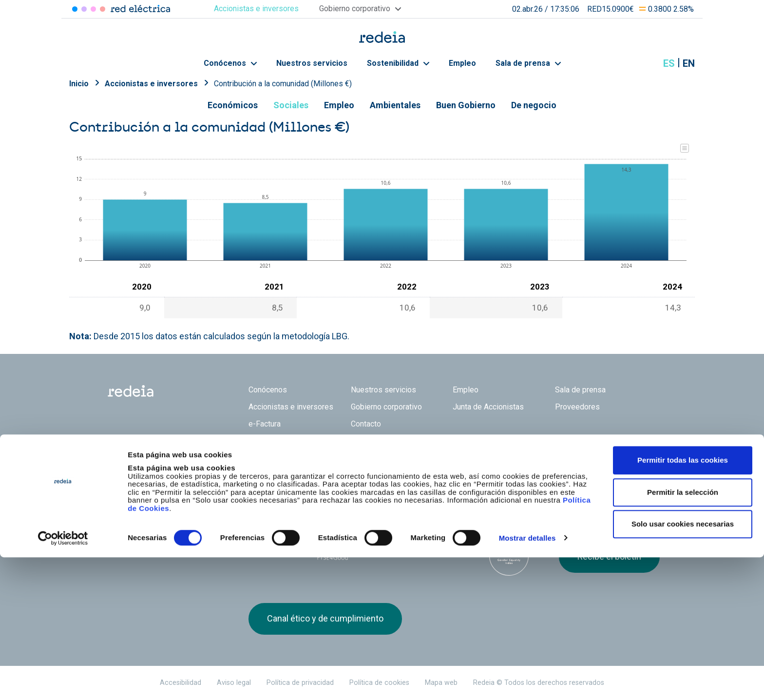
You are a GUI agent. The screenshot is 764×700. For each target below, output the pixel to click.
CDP (450, 546)
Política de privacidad (300, 683)
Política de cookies (379, 683)
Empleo (462, 63)
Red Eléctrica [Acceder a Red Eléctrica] (75, 9)
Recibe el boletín (609, 556)
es (669, 63)
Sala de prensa (528, 63)
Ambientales (395, 105)
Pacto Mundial (392, 546)
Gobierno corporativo (386, 407)
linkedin (584, 482)
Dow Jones (274, 546)
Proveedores (577, 407)
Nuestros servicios (312, 63)
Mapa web (441, 683)
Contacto (366, 424)
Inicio (79, 84)
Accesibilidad (181, 683)
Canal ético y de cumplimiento (325, 618)
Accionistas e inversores (151, 84)
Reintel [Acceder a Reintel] (93, 9)
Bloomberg (509, 556)
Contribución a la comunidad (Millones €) (283, 84)
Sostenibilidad (398, 63)
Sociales (291, 105)
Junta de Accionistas (488, 407)
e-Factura (265, 424)
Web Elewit (458, 476)
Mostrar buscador (645, 63)
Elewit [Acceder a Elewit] (103, 9)
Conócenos (230, 63)
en (689, 63)
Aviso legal (234, 683)
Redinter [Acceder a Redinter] (84, 9)
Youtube (604, 482)
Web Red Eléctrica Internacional (402, 476)
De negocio (534, 105)
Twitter (565, 482)
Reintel (347, 476)
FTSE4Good (333, 548)
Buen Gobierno (466, 105)
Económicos (233, 105)
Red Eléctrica (281, 476)
